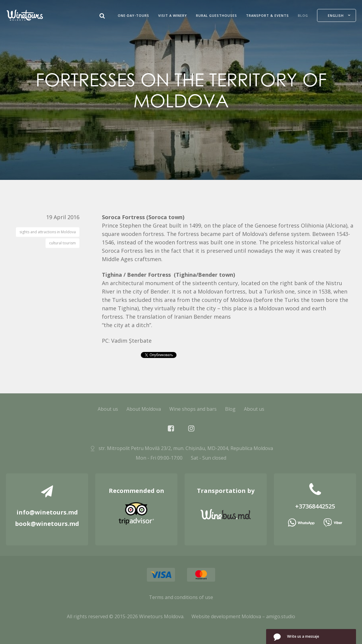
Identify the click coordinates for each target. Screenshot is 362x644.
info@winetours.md (47, 512)
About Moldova (144, 409)
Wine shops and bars (193, 409)
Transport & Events (267, 15)
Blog (303, 15)
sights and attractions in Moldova (48, 232)
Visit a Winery (173, 15)
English (336, 15)
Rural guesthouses (217, 15)
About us (108, 409)
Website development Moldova (226, 616)
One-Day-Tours (134, 15)
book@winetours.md (47, 524)
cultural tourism (62, 243)
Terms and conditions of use (181, 597)
